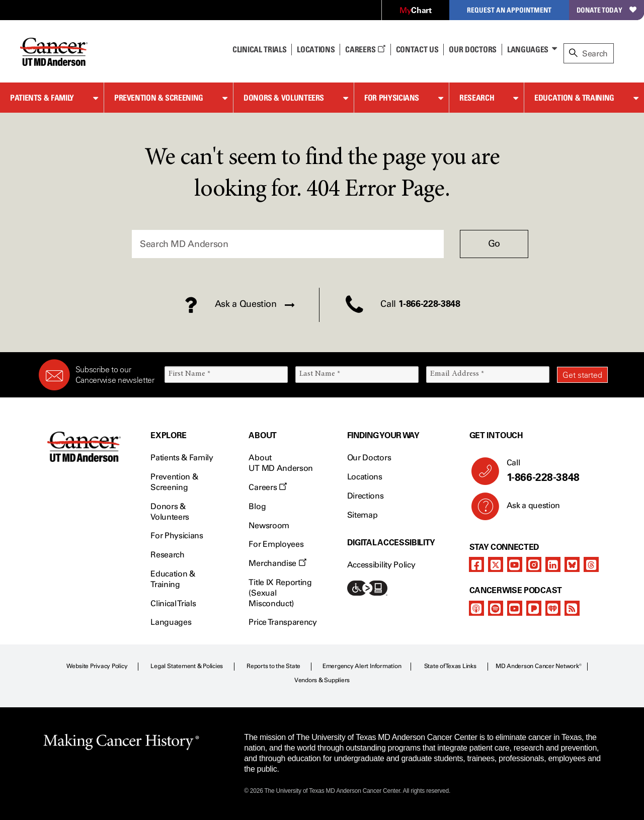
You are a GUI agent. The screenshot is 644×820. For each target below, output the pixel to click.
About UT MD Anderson (281, 463)
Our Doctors (472, 49)
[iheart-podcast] (553, 608)
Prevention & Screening (159, 98)
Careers (365, 49)
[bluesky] (572, 564)
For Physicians (392, 98)
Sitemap (363, 515)
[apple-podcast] (476, 608)
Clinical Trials (259, 49)
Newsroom (269, 525)
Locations (365, 477)
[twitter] (496, 564)
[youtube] (515, 564)
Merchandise (277, 563)
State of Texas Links (450, 666)
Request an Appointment (509, 10)
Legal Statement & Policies (187, 666)
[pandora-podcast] (534, 608)
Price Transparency (283, 622)
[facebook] (476, 564)
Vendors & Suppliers (322, 680)
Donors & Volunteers (284, 98)
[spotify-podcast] (496, 608)
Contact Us (417, 49)
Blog (257, 506)
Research (477, 98)
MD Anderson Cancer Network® (539, 666)
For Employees (276, 544)
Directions (366, 496)
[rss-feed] (572, 608)
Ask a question (528, 509)
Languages (528, 49)
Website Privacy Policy (97, 666)
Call (553, 471)
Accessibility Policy (381, 565)
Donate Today (607, 10)
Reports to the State (273, 666)
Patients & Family (42, 98)
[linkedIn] (553, 564)
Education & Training (574, 98)
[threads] (591, 564)
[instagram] (534, 564)
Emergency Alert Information (362, 666)
